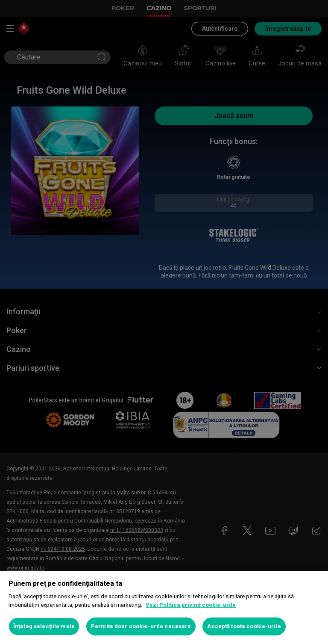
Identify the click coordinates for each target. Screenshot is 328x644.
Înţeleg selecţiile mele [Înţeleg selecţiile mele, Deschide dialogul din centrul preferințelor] (44, 626)
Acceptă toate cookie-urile (244, 626)
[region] (164, 607)
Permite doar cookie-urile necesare (141, 626)
